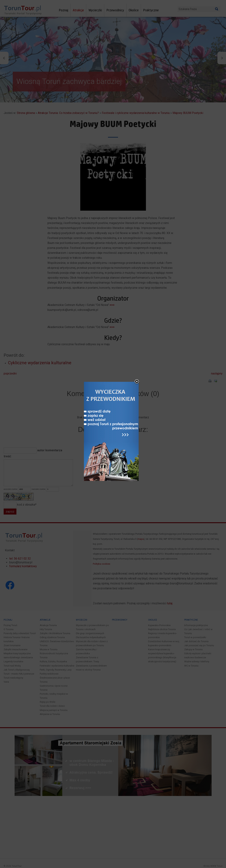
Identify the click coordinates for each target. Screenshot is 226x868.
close (137, 382)
